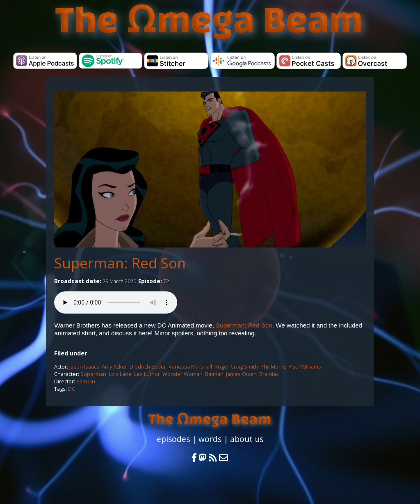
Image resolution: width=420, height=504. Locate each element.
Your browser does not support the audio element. (116, 302)
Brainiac (269, 374)
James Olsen (241, 374)
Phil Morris (274, 367)
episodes (173, 439)
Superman (93, 374)
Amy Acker (114, 367)
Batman (214, 374)
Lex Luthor (147, 374)
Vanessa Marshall (190, 367)
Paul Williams (305, 367)
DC (72, 389)
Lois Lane (120, 374)
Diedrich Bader (148, 367)
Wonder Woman (183, 374)
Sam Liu (86, 381)
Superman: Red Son (244, 325)
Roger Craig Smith (236, 367)
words (210, 439)
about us (247, 439)
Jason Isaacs (84, 367)
